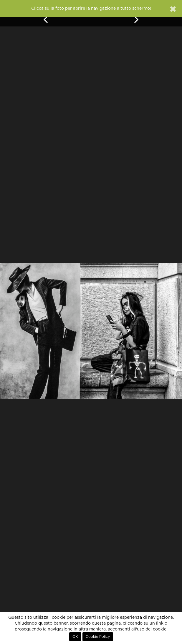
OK (75, 637)
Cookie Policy (98, 637)
